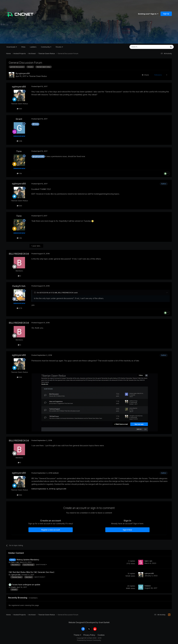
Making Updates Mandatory (28, 560)
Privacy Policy (89, 635)
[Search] (142, 47)
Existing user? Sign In (148, 14)
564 (19, 109)
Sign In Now (127, 530)
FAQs (23, 47)
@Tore (35, 124)
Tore (19, 151)
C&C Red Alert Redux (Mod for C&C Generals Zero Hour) (32, 572)
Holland (147, 586)
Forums (59, 47)
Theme (77, 635)
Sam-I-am (15, 562)
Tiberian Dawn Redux (38, 76)
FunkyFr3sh (19, 286)
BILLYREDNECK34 (19, 254)
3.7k (19, 308)
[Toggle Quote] (35, 293)
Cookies (101, 635)
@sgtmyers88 (38, 156)
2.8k (19, 141)
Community (46, 47)
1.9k (19, 173)
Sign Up (166, 14)
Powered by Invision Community (89, 640)
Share (145, 75)
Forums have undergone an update (26, 585)
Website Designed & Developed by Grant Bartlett (89, 622)
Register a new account (51, 530)
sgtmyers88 (24, 73)
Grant (19, 119)
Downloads (12, 47)
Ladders (33, 47)
